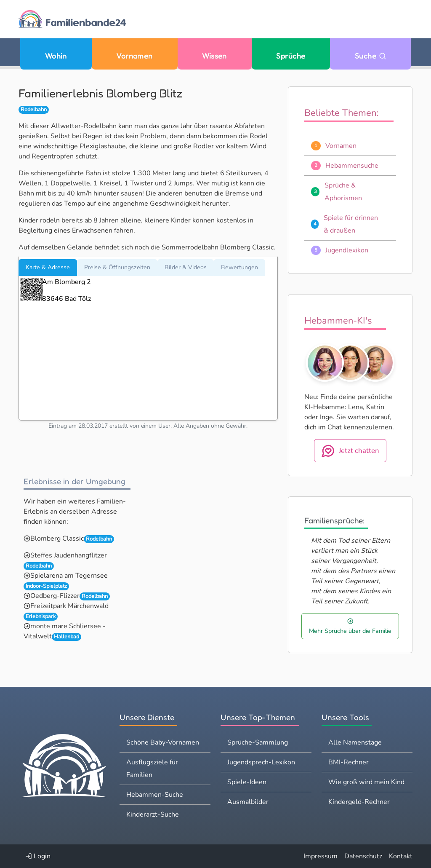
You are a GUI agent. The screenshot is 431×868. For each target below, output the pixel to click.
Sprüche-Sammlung (258, 742)
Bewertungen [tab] (239, 267)
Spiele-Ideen (247, 782)
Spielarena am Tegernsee (69, 576)
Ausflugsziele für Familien (152, 769)
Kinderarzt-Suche (153, 814)
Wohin (56, 56)
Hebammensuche (352, 166)
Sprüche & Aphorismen (343, 192)
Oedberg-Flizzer (55, 596)
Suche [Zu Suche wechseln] (371, 56)
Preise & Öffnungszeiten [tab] (117, 267)
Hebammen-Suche (155, 795)
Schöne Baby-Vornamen (163, 742)
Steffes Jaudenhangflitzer (69, 555)
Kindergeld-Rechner (359, 802)
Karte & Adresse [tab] (48, 267)
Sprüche (291, 56)
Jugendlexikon (347, 250)
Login (38, 856)
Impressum (321, 856)
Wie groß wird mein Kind (366, 782)
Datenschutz (363, 856)
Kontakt (401, 856)
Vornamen (134, 56)
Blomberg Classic (57, 538)
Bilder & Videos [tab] (186, 267)
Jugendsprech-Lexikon (261, 762)
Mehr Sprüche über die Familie (350, 627)
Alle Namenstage (355, 742)
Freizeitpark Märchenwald (69, 606)
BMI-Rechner (349, 762)
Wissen (214, 56)
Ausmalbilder (248, 802)
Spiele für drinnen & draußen (351, 224)
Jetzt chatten (350, 451)
